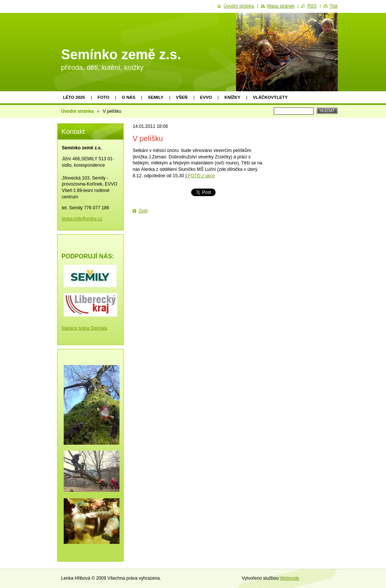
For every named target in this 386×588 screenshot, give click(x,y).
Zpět (143, 211)
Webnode (290, 578)
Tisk (334, 6)
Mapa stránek (281, 6)
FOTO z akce (201, 176)
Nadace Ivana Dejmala (84, 328)
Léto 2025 (74, 97)
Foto (103, 97)
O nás (129, 97)
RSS (312, 6)
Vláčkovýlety (270, 97)
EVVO (206, 97)
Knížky (232, 97)
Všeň (182, 97)
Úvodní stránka (77, 111)
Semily (155, 97)
